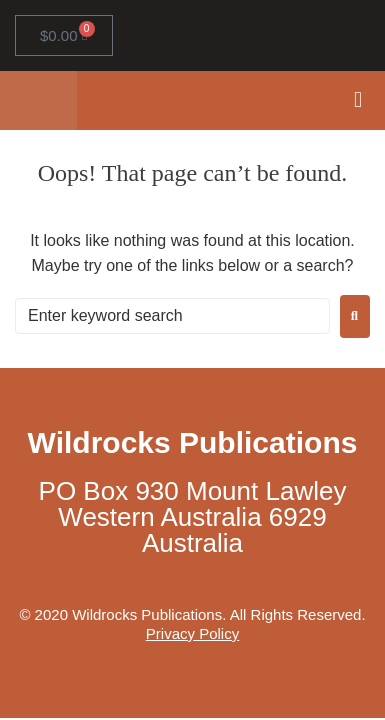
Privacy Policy (192, 633)
